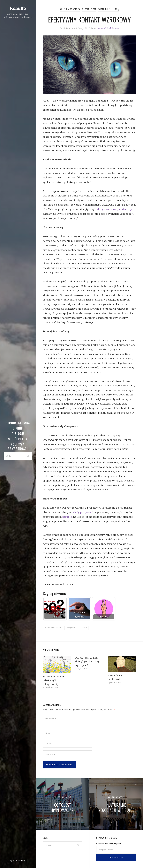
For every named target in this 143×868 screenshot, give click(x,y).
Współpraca (18, 439)
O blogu (18, 433)
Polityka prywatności (18, 446)
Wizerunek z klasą (109, 9)
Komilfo (18, 8)
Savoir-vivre (89, 9)
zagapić (67, 517)
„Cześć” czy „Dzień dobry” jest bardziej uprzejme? (87, 661)
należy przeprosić (82, 512)
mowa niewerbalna (54, 628)
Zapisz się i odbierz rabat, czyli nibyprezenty (54, 680)
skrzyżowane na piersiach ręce (116, 209)
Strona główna (18, 423)
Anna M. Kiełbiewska (108, 28)
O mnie (18, 428)
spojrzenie (72, 628)
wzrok (84, 628)
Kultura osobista (70, 9)
